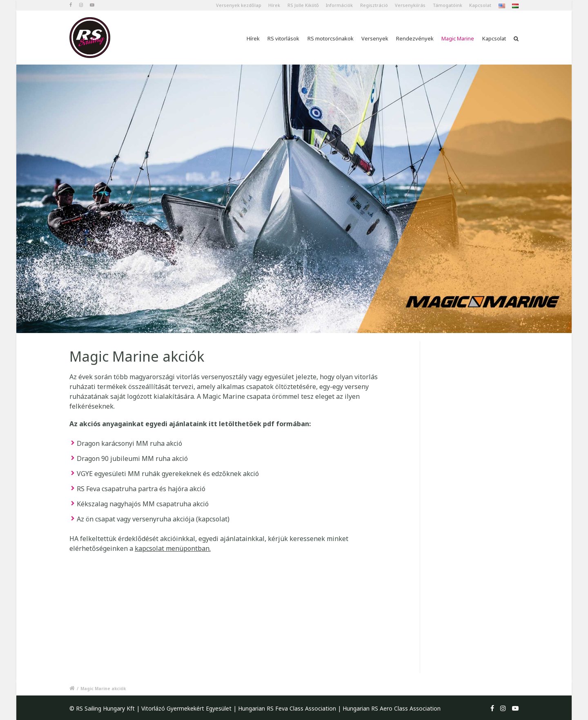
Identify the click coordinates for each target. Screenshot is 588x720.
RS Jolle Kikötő (303, 5)
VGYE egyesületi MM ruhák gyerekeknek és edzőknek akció (168, 474)
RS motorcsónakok (331, 38)
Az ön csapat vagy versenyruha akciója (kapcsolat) (153, 519)
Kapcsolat (480, 5)
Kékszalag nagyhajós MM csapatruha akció (143, 504)
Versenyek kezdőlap (239, 5)
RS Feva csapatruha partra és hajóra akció (141, 489)
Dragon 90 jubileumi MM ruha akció (132, 458)
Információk (339, 5)
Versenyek (375, 38)
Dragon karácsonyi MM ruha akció (129, 443)
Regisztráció (374, 5)
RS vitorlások (283, 38)
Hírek (274, 5)
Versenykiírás (410, 5)
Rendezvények (415, 38)
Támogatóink (448, 5)
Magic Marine (458, 38)
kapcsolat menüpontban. (173, 548)
